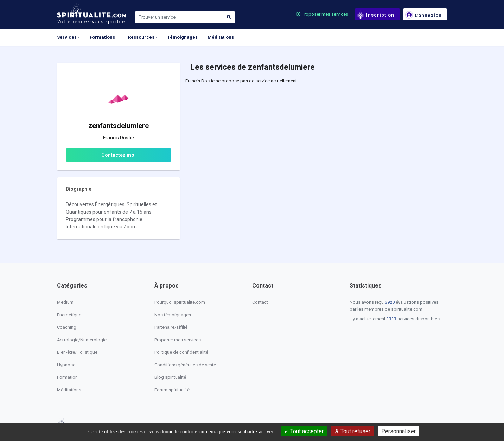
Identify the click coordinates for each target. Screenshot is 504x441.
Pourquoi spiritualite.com (180, 302)
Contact (260, 302)
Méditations (221, 37)
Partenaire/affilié (171, 327)
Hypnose (66, 365)
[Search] (179, 17)
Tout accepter (304, 431)
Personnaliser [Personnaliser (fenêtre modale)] (398, 431)
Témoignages (183, 37)
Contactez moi (119, 155)
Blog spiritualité (170, 377)
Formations (102, 37)
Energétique (69, 315)
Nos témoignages (173, 315)
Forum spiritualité (172, 390)
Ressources (141, 37)
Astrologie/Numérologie (82, 340)
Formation (67, 377)
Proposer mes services (322, 14)
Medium (65, 302)
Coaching (67, 327)
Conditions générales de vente (185, 365)
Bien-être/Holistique (77, 352)
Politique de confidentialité (181, 352)
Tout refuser (352, 431)
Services (67, 37)
